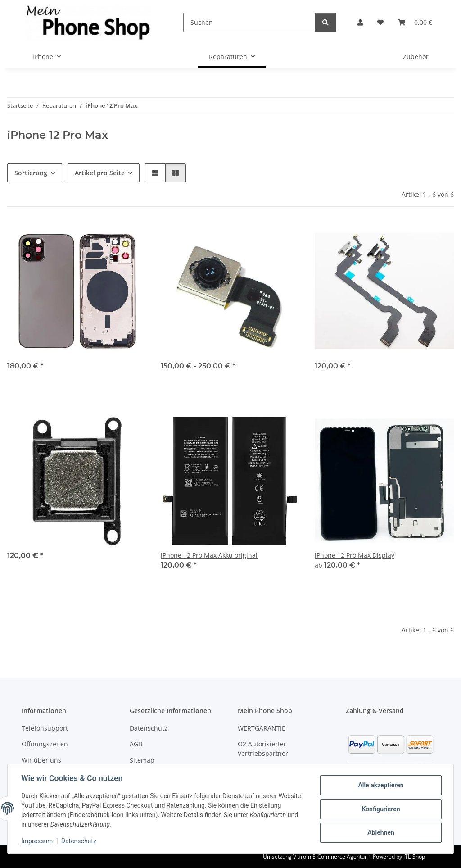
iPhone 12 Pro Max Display (355, 555)
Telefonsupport (45, 728)
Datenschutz (80, 841)
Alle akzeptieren (380, 786)
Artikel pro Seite (100, 173)
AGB (136, 744)
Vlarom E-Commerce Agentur (331, 857)
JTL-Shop (414, 857)
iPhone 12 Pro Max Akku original (209, 555)
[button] (360, 22)
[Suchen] (249, 22)
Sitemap (142, 760)
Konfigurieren (380, 809)
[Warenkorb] (415, 22)
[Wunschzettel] (380, 22)
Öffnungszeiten (45, 744)
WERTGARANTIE (262, 728)
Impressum (38, 841)
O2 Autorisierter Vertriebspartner (263, 749)
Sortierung (31, 173)
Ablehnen (380, 832)
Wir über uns (41, 760)
